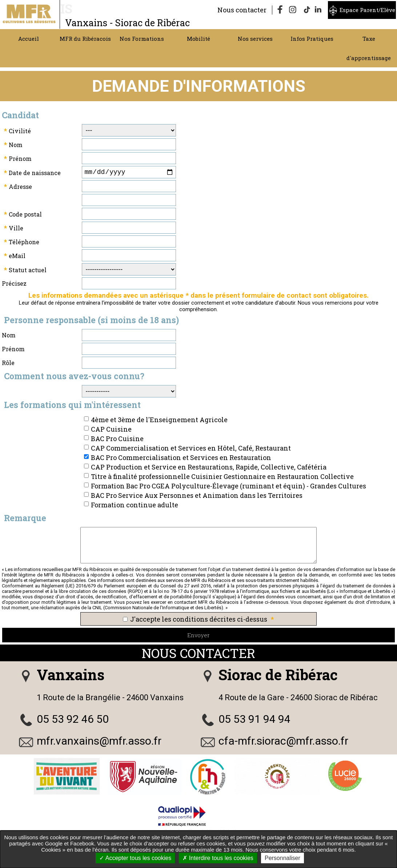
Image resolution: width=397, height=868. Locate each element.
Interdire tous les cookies (218, 858)
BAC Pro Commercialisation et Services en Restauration (181, 459)
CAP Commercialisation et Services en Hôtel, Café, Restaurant (191, 449)
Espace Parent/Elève (367, 10)
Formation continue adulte (135, 506)
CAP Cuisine (111, 431)
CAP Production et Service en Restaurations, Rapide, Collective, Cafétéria (209, 468)
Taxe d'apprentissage (369, 48)
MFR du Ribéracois (85, 39)
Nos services (255, 39)
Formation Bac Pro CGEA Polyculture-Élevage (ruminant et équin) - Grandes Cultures (228, 487)
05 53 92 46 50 (73, 720)
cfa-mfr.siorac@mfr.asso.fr (283, 742)
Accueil (29, 39)
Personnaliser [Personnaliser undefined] (282, 858)
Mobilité (198, 39)
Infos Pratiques (312, 39)
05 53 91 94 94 (254, 720)
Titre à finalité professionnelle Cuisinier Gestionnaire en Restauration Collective (222, 478)
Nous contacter (242, 10)
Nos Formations (142, 39)
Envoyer (198, 637)
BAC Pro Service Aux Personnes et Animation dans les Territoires (197, 497)
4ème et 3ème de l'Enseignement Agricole (159, 421)
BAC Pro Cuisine (117, 440)
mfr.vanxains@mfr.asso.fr (99, 742)
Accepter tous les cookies (135, 858)
